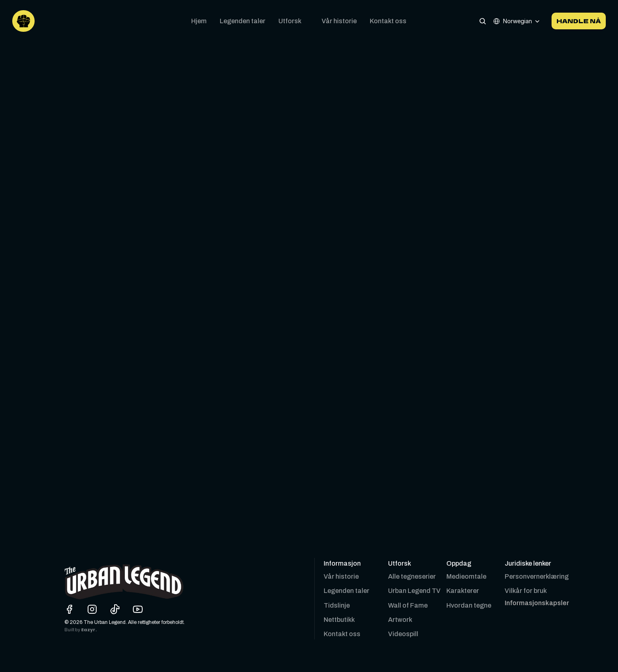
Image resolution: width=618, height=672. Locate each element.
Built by (73, 630)
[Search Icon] (483, 21)
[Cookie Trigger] (537, 603)
